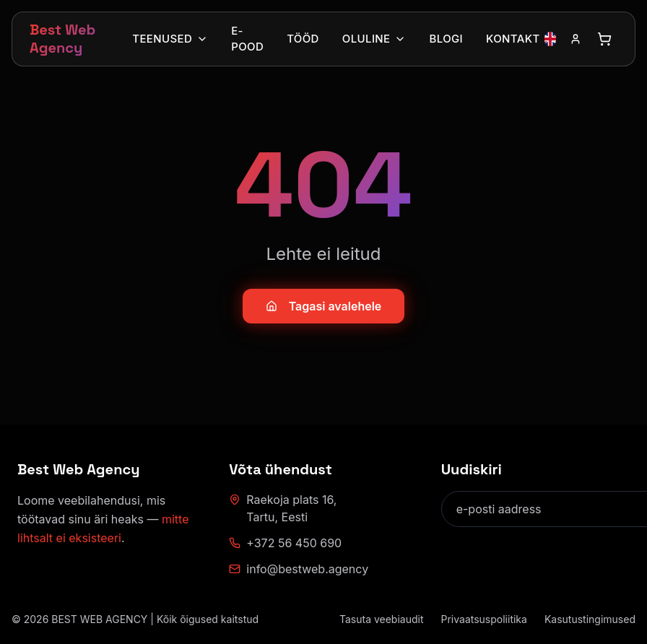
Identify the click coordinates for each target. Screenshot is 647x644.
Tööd (303, 39)
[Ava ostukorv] (604, 39)
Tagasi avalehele (324, 306)
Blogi (446, 39)
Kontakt (513, 39)
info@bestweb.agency (299, 569)
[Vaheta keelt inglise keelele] (550, 39)
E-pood (247, 39)
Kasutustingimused (590, 619)
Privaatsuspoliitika (484, 619)
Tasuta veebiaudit (382, 619)
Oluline (374, 39)
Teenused (170, 39)
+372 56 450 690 (285, 543)
